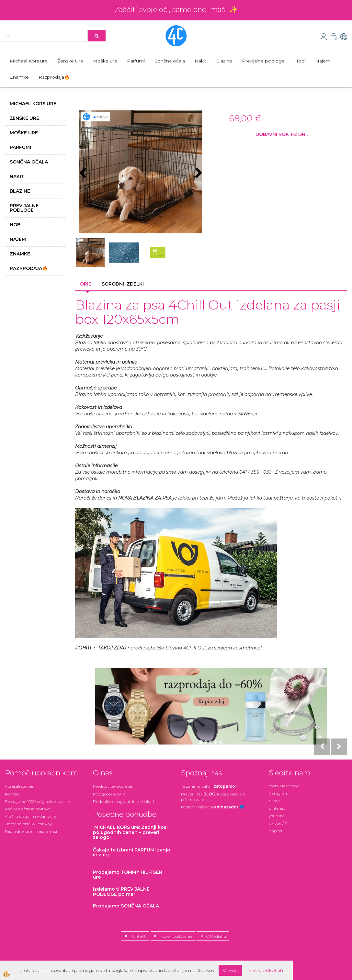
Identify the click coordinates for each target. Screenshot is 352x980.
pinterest (277, 808)
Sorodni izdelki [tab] (123, 284)
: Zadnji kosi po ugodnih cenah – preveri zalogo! (130, 832)
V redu (230, 970)
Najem (323, 61)
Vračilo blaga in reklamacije (31, 816)
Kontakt (12, 794)
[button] (198, 174)
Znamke (19, 77)
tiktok (274, 801)
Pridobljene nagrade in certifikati (124, 801)
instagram (279, 793)
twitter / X (278, 823)
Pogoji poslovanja (109, 794)
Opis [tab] (86, 284)
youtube (277, 816)
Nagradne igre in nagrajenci (31, 831)
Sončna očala (170, 61)
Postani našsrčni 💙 (213, 807)
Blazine (224, 61)
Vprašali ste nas (19, 786)
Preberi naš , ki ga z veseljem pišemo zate (213, 797)
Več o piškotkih (266, 970)
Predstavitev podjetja (113, 786)
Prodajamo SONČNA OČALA (127, 906)
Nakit (200, 61)
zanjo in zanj (132, 852)
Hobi (300, 61)
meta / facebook (284, 786)
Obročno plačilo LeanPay (28, 824)
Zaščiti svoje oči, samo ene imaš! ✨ (176, 10)
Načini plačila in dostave (27, 809)
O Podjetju (216, 936)
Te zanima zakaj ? (209, 786)
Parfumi (136, 61)
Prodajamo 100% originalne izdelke (37, 801)
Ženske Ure (70, 61)
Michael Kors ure (29, 61)
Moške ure (105, 61)
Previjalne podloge (263, 61)
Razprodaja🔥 (54, 77)
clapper (276, 831)
